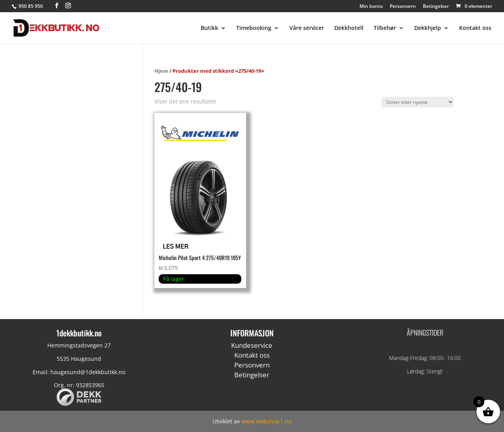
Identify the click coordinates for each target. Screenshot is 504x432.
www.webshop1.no (266, 421)
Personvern (403, 7)
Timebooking (254, 28)
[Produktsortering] (418, 102)
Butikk (209, 28)
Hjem (161, 71)
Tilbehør (385, 28)
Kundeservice (252, 345)
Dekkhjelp (428, 28)
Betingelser (436, 7)
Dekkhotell (349, 28)
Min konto (371, 7)
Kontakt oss (475, 28)
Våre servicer (307, 28)
